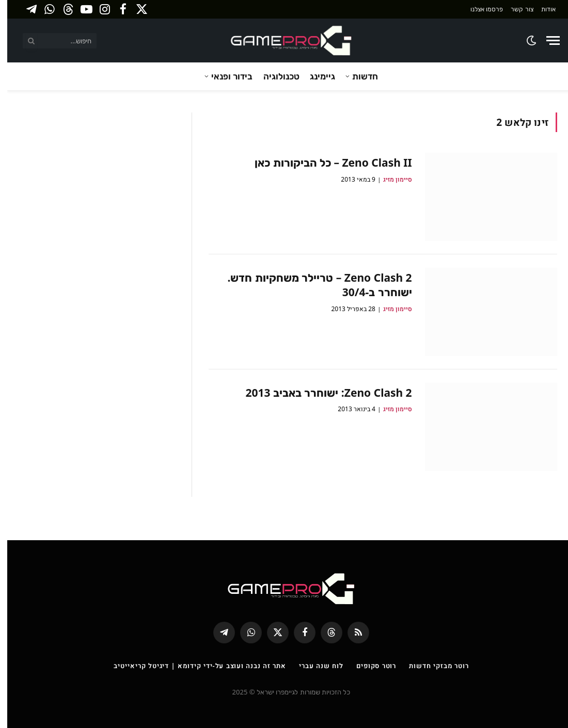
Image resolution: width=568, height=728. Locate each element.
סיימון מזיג (390, 179)
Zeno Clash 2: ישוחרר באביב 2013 (321, 393)
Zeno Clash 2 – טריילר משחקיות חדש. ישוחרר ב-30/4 (312, 285)
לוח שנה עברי (314, 666)
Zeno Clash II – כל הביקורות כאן (326, 163)
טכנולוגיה (274, 76)
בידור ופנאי (225, 76)
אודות (541, 9)
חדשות (358, 76)
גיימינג (315, 76)
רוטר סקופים (369, 666)
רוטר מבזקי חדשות (431, 666)
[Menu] (546, 41)
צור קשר (515, 9)
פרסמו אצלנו (479, 9)
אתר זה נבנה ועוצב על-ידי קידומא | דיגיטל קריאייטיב (193, 666)
